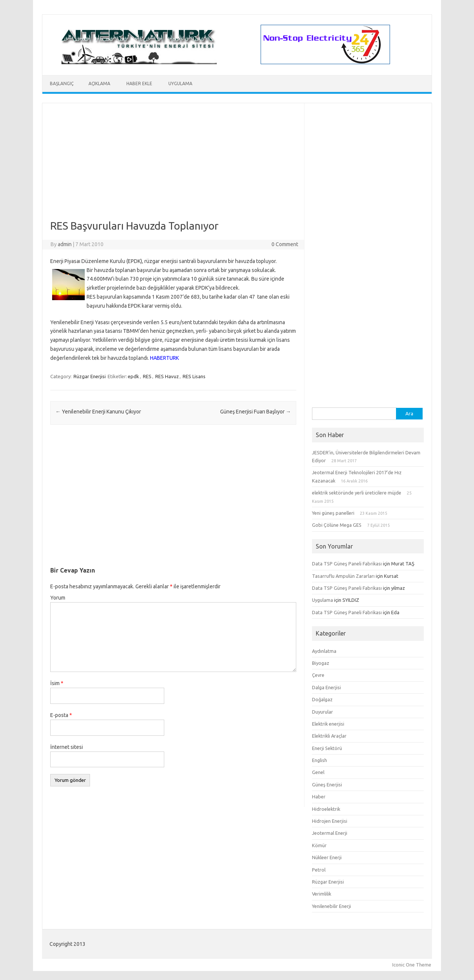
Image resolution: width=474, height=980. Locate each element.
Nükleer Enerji (327, 857)
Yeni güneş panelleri (333, 513)
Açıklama (99, 83)
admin (65, 244)
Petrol (319, 870)
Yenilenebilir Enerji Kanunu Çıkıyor (98, 412)
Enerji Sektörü (327, 748)
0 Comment (285, 244)
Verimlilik (322, 894)
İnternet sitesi (67, 747)
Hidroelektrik (326, 809)
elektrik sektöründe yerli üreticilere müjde (357, 493)
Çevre (318, 675)
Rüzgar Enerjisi (90, 376)
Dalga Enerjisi (326, 687)
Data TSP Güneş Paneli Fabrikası (347, 564)
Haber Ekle (139, 83)
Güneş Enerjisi (327, 785)
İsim (57, 683)
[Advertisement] (173, 167)
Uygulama (180, 83)
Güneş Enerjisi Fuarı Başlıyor (256, 412)
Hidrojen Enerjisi (330, 821)
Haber (319, 797)
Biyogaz (321, 663)
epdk (133, 376)
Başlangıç (62, 83)
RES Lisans (194, 376)
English (319, 760)
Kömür (319, 845)
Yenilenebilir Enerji (331, 906)
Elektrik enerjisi (328, 724)
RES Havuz (167, 376)
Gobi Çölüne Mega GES (337, 525)
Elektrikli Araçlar (329, 736)
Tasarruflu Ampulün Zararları (343, 576)
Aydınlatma (324, 651)
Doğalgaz (322, 699)
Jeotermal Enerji (330, 833)
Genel (318, 772)
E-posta (61, 715)
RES (147, 376)
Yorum (58, 598)
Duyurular (322, 712)
